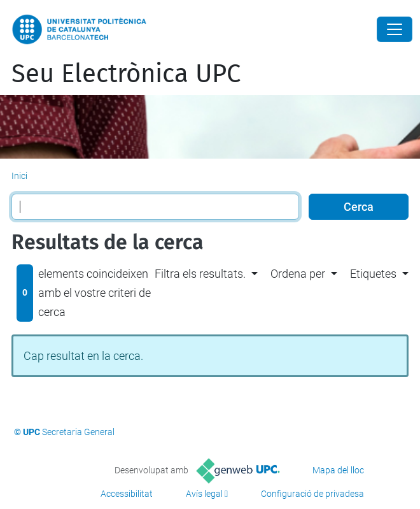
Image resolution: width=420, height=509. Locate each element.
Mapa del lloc (338, 470)
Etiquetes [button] (373, 274)
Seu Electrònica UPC (126, 74)
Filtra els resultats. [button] (200, 274)
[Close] (395, 29)
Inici (19, 176)
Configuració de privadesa (312, 494)
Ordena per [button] (298, 274)
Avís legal (204, 494)
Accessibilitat (127, 494)
